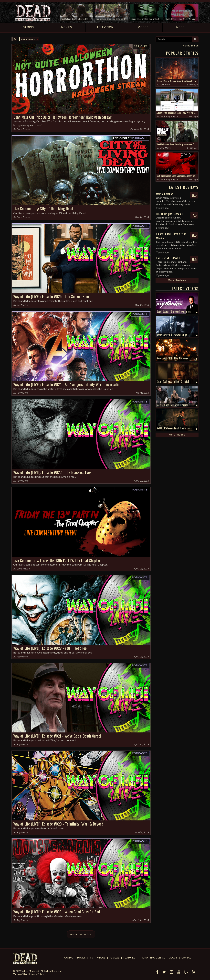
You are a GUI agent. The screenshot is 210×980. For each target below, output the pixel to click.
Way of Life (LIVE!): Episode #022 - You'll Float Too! (50, 648)
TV (91, 958)
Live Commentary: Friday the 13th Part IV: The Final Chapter (57, 560)
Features (129, 958)
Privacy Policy (36, 974)
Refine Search (191, 45)
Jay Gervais (165, 85)
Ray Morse (22, 305)
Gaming (69, 958)
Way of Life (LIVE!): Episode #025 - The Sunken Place (52, 296)
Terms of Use (20, 974)
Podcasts (140, 138)
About (173, 958)
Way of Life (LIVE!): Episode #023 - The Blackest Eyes (52, 472)
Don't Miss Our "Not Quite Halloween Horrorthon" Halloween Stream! (63, 117)
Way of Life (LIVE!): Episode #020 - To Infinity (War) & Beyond (58, 824)
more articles (81, 934)
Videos (101, 958)
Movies (81, 958)
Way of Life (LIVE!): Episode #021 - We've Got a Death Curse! (57, 736)
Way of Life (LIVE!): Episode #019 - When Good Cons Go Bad (57, 912)
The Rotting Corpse (168, 116)
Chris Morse (23, 129)
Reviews (114, 958)
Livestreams (28, 39)
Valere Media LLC (31, 971)
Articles (141, 47)
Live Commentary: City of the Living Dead (43, 208)
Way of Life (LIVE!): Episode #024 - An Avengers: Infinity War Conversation (67, 384)
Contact (187, 958)
